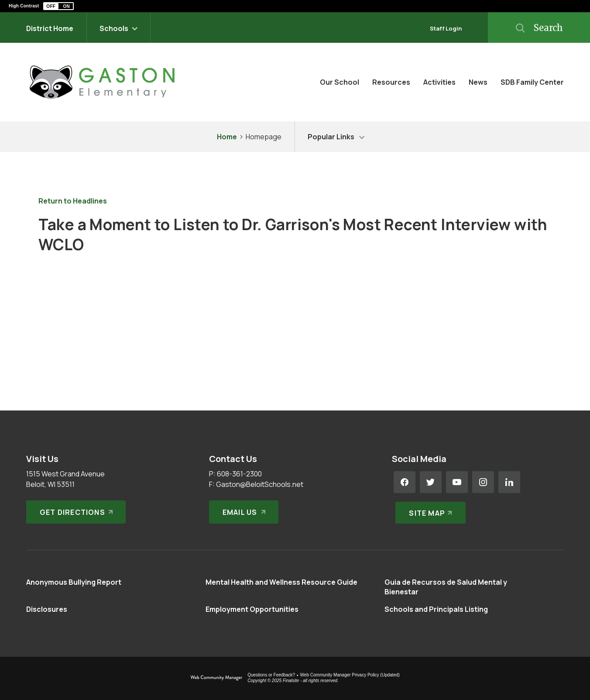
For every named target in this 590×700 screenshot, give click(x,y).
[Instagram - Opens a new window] (483, 482)
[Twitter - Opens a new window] (431, 482)
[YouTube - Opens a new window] (457, 482)
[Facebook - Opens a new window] (405, 482)
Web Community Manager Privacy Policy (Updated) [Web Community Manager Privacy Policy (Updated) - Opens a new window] (350, 675)
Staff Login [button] (446, 28)
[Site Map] (429, 508)
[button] (58, 6)
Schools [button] (114, 28)
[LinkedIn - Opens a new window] (509, 482)
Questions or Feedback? (271, 675)
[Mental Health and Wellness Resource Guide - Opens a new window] (281, 582)
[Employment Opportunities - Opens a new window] (252, 609)
